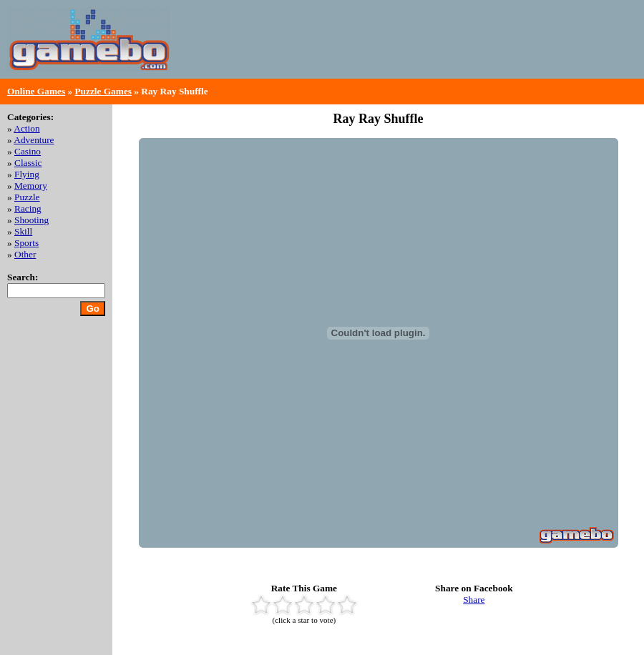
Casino (28, 151)
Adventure (34, 140)
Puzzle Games (103, 91)
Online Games (36, 91)
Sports (26, 243)
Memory (31, 186)
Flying (27, 174)
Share (474, 600)
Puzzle (27, 197)
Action (26, 128)
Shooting (31, 220)
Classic (28, 163)
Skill (23, 231)
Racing (28, 208)
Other (25, 254)
